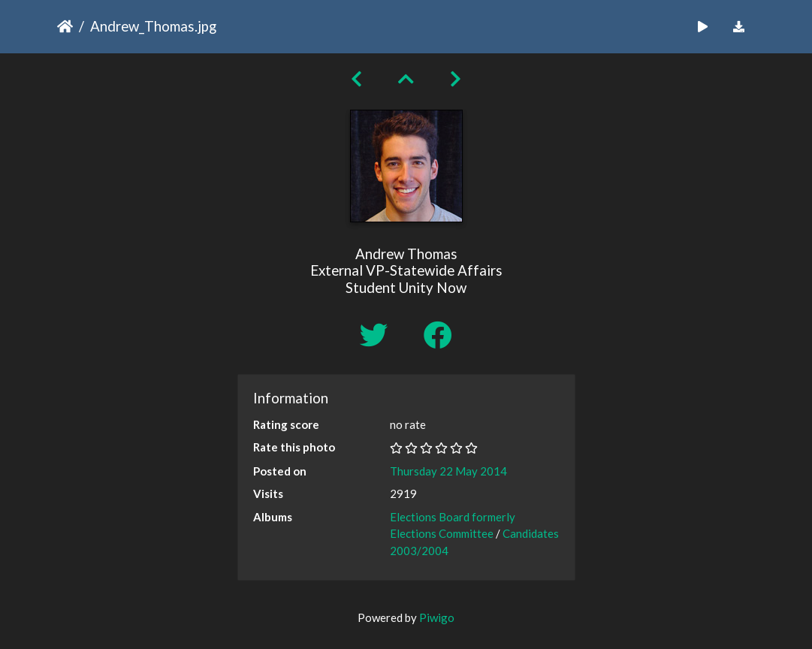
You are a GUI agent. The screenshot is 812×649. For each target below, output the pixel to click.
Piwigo (437, 617)
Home (65, 26)
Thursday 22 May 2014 (448, 471)
